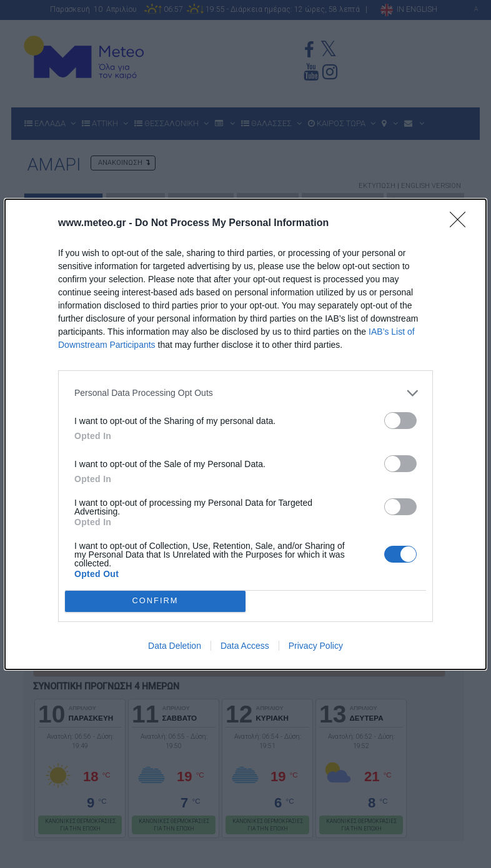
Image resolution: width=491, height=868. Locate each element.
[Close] (462, 224)
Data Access (245, 646)
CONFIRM (155, 600)
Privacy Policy (316, 646)
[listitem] (245, 393)
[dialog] (245, 434)
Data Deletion (175, 646)
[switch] (400, 421)
